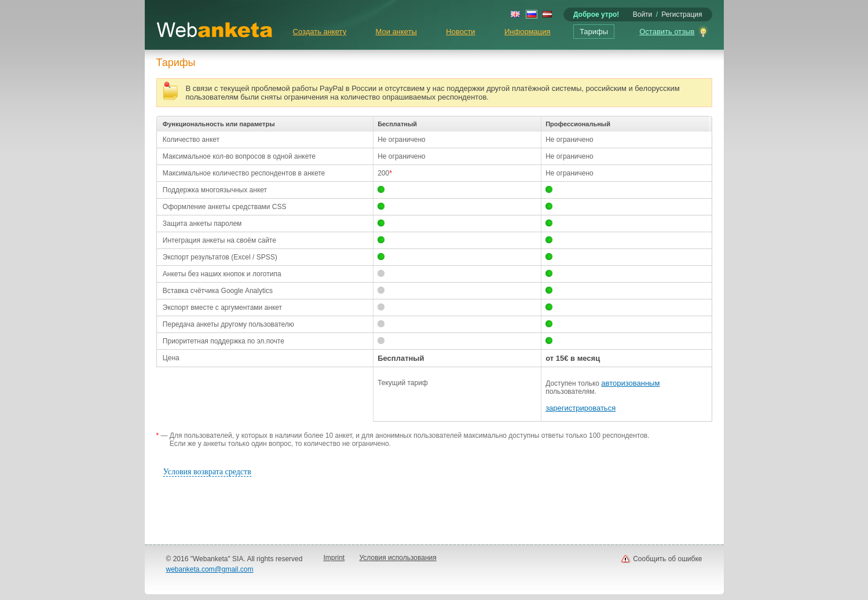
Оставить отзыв (667, 32)
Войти (643, 14)
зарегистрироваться (581, 408)
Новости (460, 32)
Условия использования (398, 558)
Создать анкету (320, 32)
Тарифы (594, 32)
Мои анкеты (396, 32)
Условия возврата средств (207, 472)
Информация (528, 32)
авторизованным (630, 383)
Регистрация (682, 14)
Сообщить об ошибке (667, 559)
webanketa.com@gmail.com (210, 569)
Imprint (334, 558)
